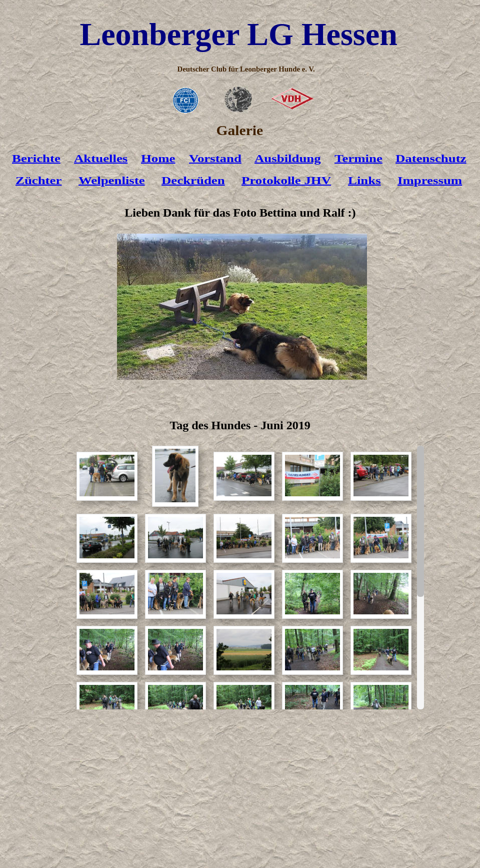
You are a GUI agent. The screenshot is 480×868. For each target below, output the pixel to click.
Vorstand (215, 159)
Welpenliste (112, 181)
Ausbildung (288, 159)
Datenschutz (431, 159)
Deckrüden (193, 181)
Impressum (430, 181)
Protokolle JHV (286, 181)
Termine (358, 159)
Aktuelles (101, 159)
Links (364, 181)
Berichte (36, 159)
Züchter (38, 181)
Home (158, 159)
